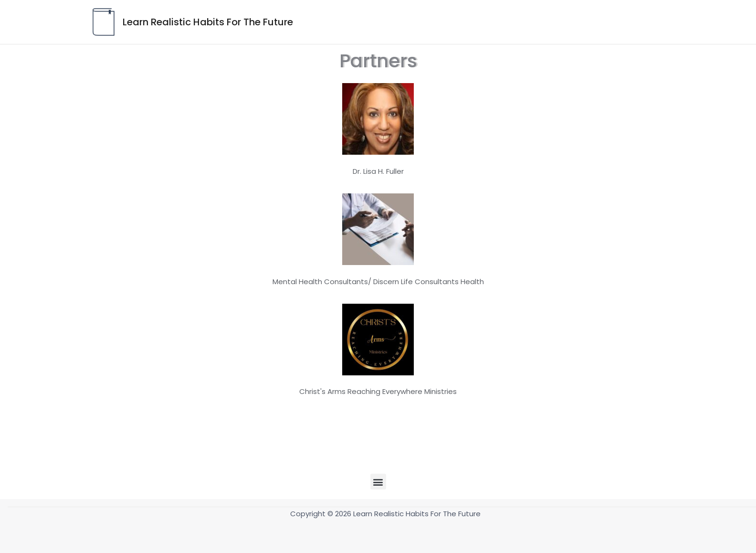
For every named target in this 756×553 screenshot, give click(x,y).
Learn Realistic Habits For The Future (208, 22)
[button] (378, 482)
